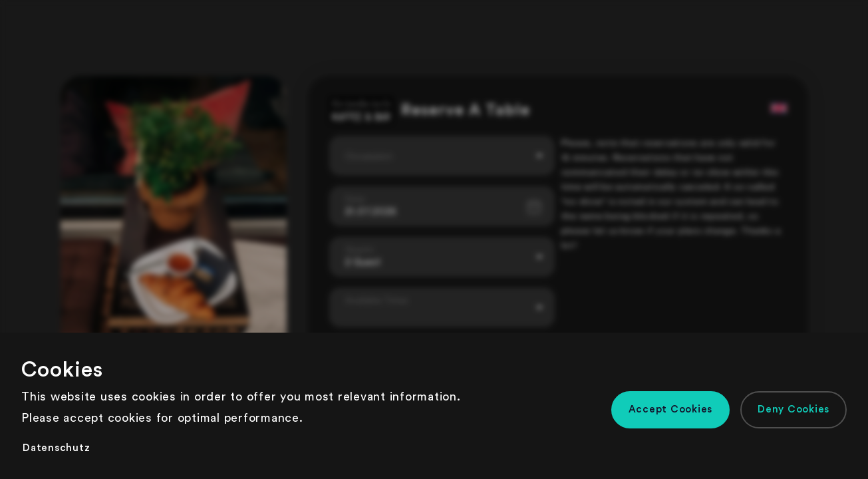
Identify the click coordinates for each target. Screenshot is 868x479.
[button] (671, 410)
